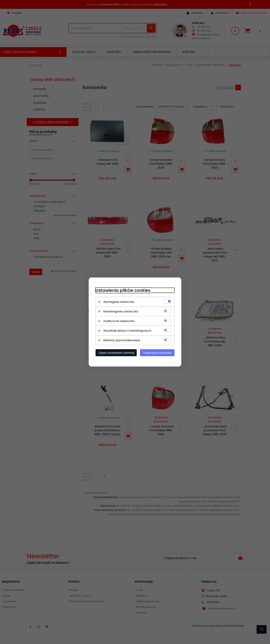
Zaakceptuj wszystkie (157, 353)
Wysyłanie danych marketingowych (127, 331)
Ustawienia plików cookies (123, 290)
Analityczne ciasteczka (119, 321)
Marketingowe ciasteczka (121, 311)
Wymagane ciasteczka (119, 302)
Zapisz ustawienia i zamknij (116, 353)
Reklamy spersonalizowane (122, 340)
